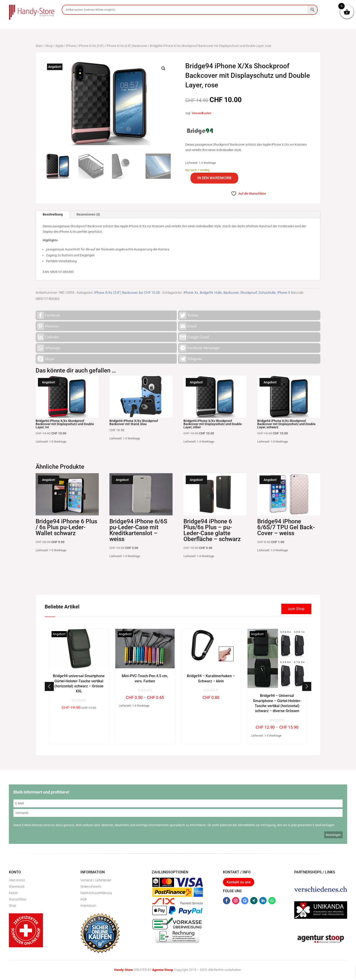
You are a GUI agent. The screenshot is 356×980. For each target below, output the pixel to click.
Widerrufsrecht (91, 887)
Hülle (218, 293)
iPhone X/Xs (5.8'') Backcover (127, 46)
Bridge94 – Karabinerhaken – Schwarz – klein (211, 678)
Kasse (13, 893)
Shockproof (249, 293)
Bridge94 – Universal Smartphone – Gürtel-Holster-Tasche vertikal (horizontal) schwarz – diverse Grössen (277, 703)
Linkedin (48, 337)
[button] (163, 69)
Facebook (48, 315)
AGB (84, 899)
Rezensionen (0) (88, 214)
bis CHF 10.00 (149, 293)
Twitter (189, 315)
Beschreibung (53, 214)
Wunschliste (17, 899)
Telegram (190, 359)
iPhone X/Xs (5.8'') (91, 46)
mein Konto (17, 880)
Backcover (231, 293)
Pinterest (48, 326)
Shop (49, 46)
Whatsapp (49, 348)
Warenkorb (17, 887)
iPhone (71, 46)
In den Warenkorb (214, 178)
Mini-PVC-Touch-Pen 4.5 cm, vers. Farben (145, 678)
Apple (59, 46)
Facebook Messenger (200, 348)
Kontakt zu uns (239, 882)
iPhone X (284, 293)
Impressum (88, 906)
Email (188, 326)
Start (39, 46)
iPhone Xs (191, 293)
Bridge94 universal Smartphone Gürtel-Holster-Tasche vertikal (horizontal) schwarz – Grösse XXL (79, 684)
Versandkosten (201, 113)
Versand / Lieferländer (96, 880)
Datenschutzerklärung (96, 893)
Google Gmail (194, 337)
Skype (46, 359)
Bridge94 (206, 293)
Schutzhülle (267, 293)
